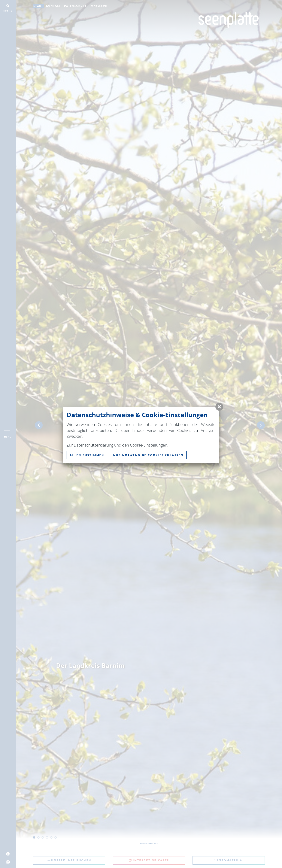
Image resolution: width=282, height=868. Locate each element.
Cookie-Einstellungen (149, 445)
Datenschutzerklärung (94, 445)
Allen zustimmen (87, 455)
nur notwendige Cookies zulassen (148, 455)
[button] (219, 407)
